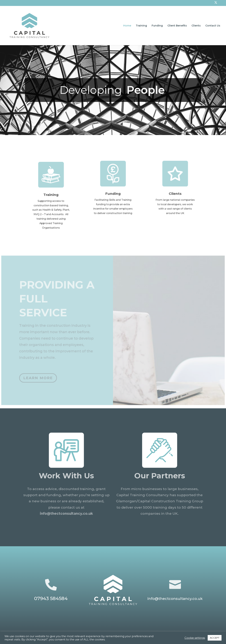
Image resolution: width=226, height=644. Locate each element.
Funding (157, 26)
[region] (113, 90)
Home (127, 26)
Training (141, 26)
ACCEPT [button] (215, 638)
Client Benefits (177, 26)
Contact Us (213, 26)
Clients (196, 26)
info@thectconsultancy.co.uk (66, 515)
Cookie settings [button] (195, 638)
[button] (220, 129)
